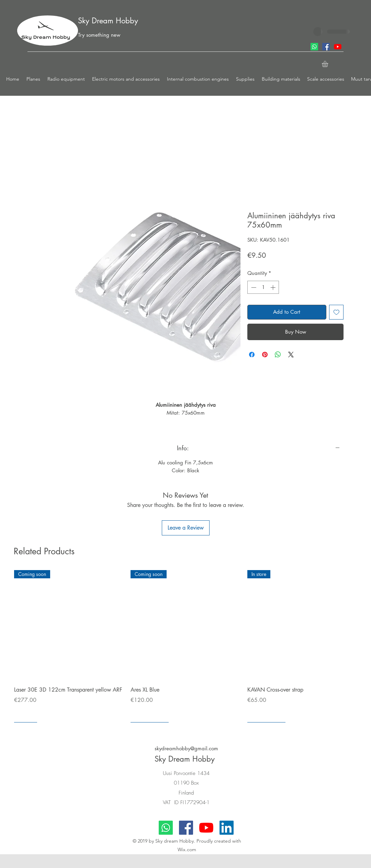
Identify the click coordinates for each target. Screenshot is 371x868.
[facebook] (326, 47)
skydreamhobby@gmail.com (186, 748)
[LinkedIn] (227, 828)
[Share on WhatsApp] (278, 355)
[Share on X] (291, 355)
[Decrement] (253, 287)
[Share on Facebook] (252, 355)
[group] (185, 646)
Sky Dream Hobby (108, 21)
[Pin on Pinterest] (265, 355)
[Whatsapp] (314, 47)
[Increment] (274, 287)
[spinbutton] (263, 287)
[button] (33, 79)
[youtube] (338, 47)
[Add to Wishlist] (336, 312)
